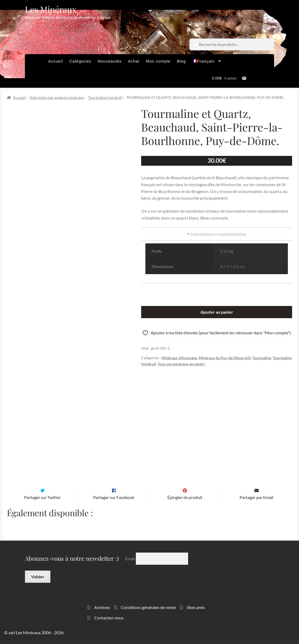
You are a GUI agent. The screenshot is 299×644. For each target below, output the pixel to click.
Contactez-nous (109, 621)
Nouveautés (110, 61)
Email (130, 562)
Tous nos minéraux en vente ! (181, 364)
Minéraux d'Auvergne (179, 358)
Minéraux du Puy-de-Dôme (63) (225, 358)
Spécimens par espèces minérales (57, 97)
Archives (102, 611)
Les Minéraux (51, 9)
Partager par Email (256, 501)
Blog (181, 61)
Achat (134, 61)
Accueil (56, 61)
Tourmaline (262, 358)
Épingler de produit (185, 501)
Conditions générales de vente (148, 611)
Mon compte (158, 61)
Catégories (80, 61)
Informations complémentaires (217, 234)
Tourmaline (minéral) (105, 97)
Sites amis (196, 611)
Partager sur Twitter (42, 501)
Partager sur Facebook (114, 501)
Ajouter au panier (217, 312)
